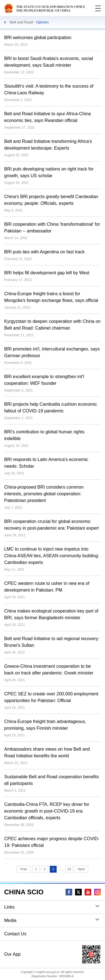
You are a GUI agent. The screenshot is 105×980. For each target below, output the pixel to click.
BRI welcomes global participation (38, 38)
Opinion (42, 22)
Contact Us (15, 934)
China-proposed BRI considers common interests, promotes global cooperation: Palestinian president (44, 494)
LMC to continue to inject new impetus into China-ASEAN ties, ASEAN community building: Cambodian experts (52, 556)
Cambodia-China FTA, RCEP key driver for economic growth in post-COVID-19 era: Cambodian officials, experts (47, 811)
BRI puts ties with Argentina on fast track (44, 252)
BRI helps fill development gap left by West (47, 273)
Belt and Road (21, 22)
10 (69, 869)
